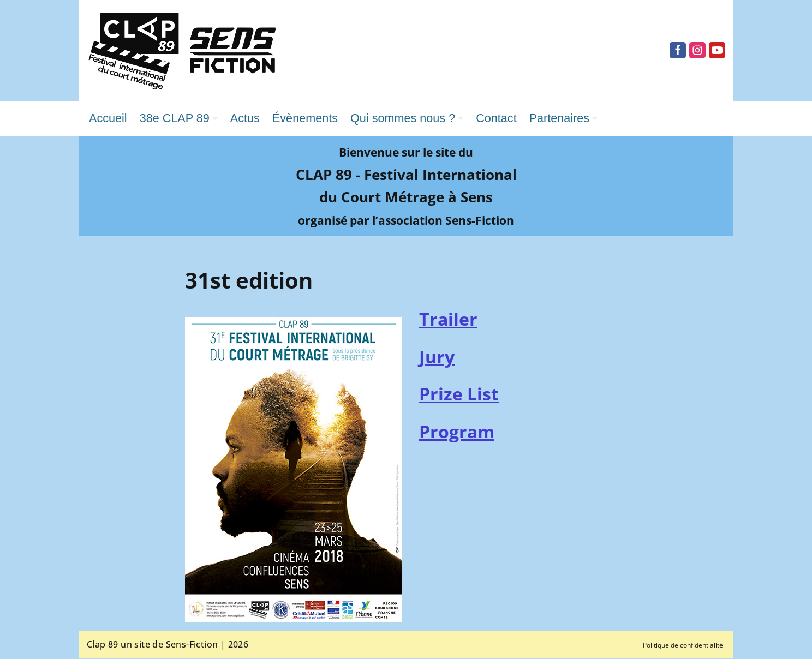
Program (457, 432)
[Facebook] (678, 50)
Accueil (108, 118)
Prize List (459, 394)
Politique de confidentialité (683, 646)
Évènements (308, 118)
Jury (437, 357)
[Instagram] (697, 50)
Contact (502, 118)
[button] (217, 118)
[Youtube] (717, 50)
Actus (247, 118)
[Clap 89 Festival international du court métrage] (182, 50)
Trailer (448, 319)
